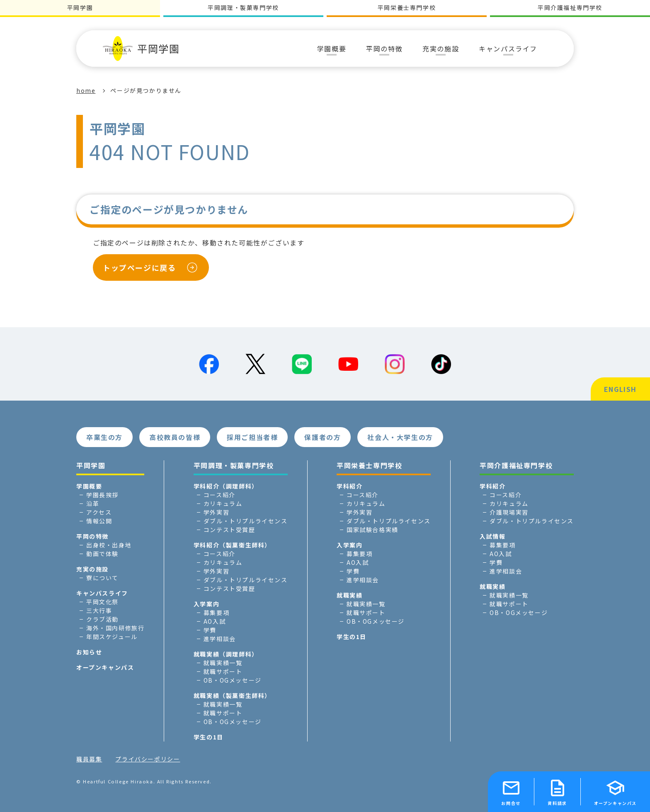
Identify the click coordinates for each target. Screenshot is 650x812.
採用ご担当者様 (252, 437)
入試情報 (492, 536)
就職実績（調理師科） (226, 654)
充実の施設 (92, 569)
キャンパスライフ (102, 593)
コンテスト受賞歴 (229, 530)
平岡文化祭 (102, 602)
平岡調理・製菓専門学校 (243, 7)
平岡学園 (141, 49)
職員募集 (89, 759)
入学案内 (206, 604)
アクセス (99, 512)
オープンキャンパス (105, 667)
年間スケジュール (112, 637)
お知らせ (89, 652)
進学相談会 (220, 639)
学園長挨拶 (102, 495)
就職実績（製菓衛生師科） (232, 695)
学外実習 (216, 512)
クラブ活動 (102, 619)
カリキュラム (223, 503)
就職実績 (349, 595)
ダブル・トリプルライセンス (246, 521)
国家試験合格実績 (372, 530)
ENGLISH (620, 389)
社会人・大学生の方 (400, 437)
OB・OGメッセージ (233, 680)
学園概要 (89, 486)
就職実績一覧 (223, 663)
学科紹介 (349, 486)
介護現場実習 (509, 512)
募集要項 (216, 613)
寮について (102, 578)
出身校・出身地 (109, 545)
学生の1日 (209, 737)
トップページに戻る (139, 267)
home (86, 90)
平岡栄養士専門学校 (407, 7)
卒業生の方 (104, 437)
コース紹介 (219, 495)
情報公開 (99, 521)
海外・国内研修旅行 (115, 628)
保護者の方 (323, 437)
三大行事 (99, 610)
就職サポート (223, 671)
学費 (210, 630)
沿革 (93, 503)
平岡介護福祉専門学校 (570, 7)
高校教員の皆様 (175, 437)
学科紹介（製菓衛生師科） (232, 545)
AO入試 (215, 621)
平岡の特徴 (92, 536)
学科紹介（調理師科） (226, 486)
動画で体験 (102, 554)
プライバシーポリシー (148, 759)
